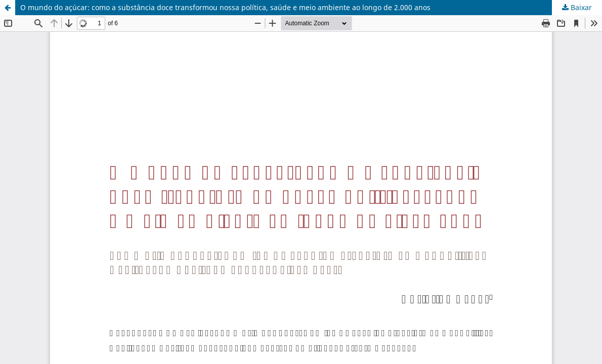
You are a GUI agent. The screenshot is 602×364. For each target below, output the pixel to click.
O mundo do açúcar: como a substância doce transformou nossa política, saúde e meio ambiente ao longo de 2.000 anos (225, 7)
